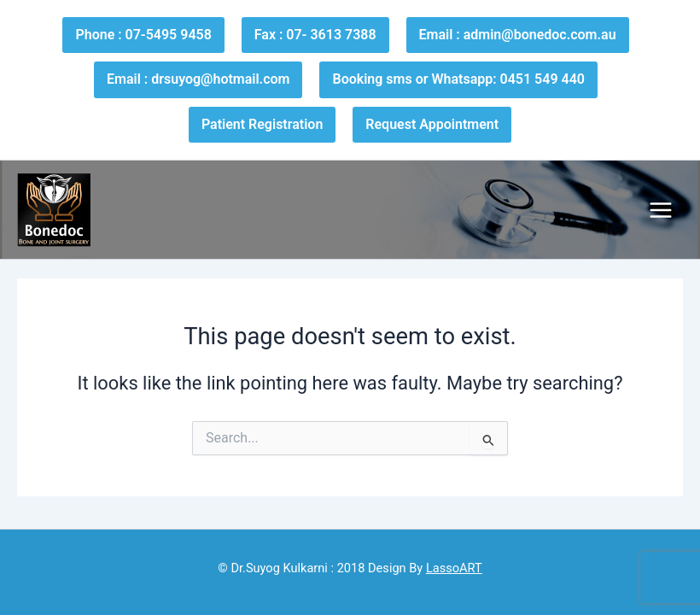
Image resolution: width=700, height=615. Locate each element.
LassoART (454, 568)
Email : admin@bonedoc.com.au (518, 35)
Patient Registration (262, 124)
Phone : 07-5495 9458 (143, 35)
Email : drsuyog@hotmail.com (198, 79)
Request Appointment (432, 124)
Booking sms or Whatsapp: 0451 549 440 (458, 79)
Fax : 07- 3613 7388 (315, 35)
